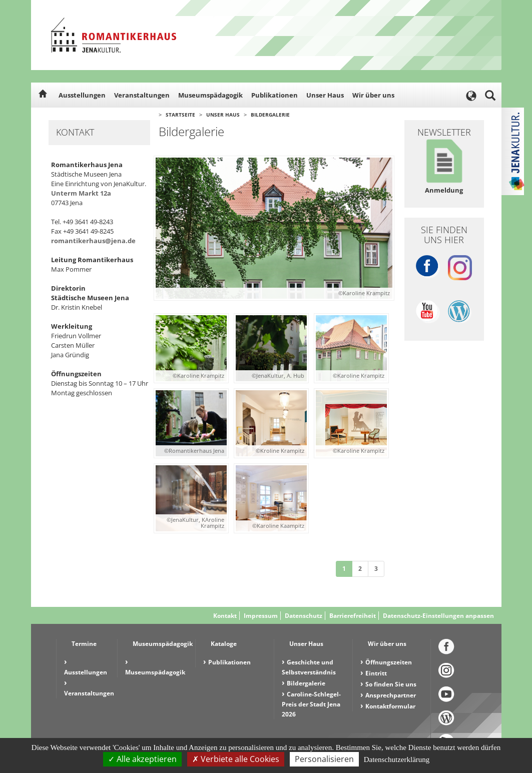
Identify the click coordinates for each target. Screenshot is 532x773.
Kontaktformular (390, 706)
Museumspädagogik (210, 95)
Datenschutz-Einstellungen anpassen (438, 616)
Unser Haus (325, 95)
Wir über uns (373, 95)
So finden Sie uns (391, 684)
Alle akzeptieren (142, 759)
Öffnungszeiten (389, 662)
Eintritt (376, 673)
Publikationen (275, 95)
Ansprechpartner (391, 695)
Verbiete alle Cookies (236, 759)
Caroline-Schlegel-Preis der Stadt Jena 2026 (311, 704)
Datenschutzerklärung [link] (397, 759)
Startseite (180, 115)
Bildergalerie (270, 115)
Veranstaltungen (142, 95)
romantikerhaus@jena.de (93, 241)
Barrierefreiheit (353, 616)
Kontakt (225, 616)
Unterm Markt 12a (81, 193)
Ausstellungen (82, 95)
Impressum (261, 616)
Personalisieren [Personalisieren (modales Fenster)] (324, 759)
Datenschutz (304, 616)
